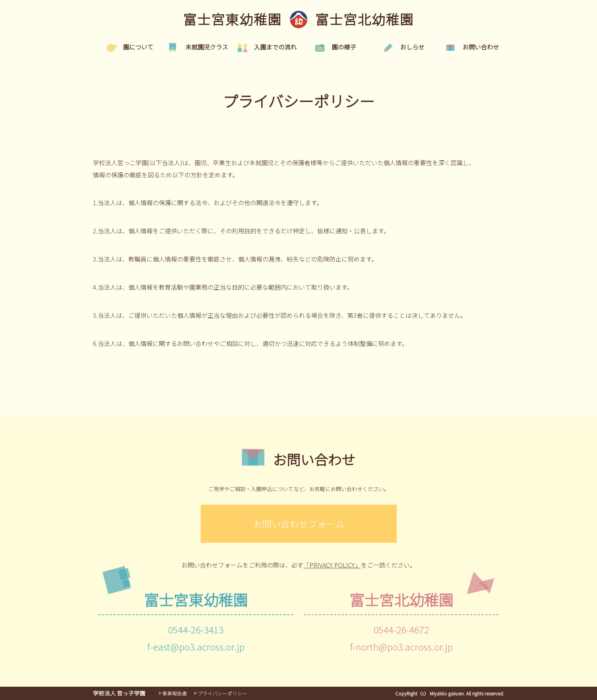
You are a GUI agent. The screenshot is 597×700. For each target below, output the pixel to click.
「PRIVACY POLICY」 (332, 565)
